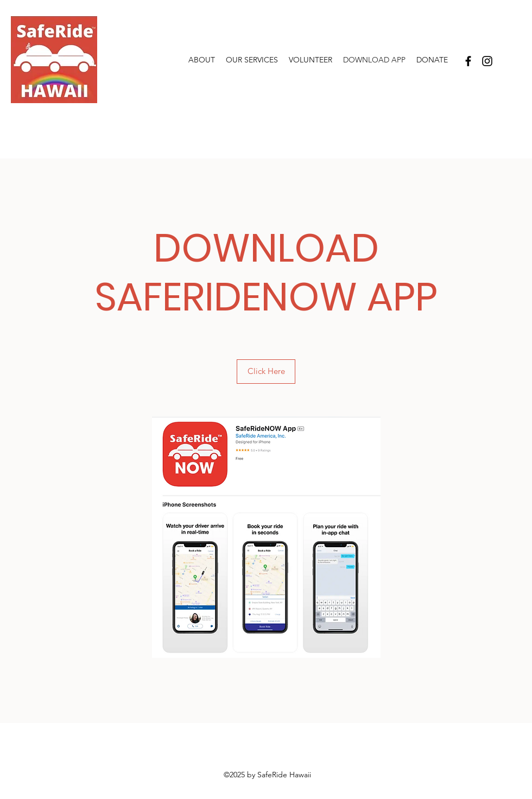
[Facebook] (468, 61)
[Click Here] (266, 372)
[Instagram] (487, 61)
